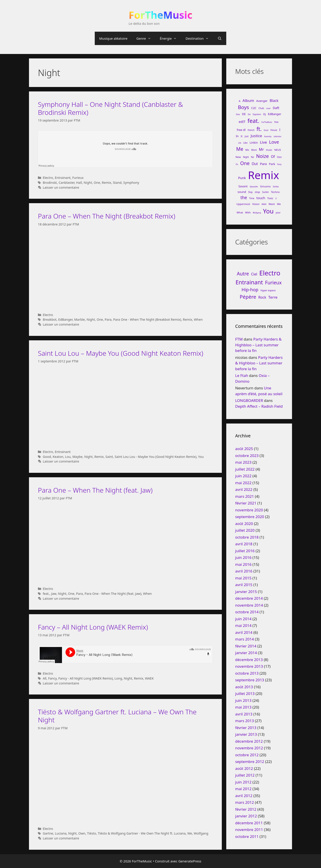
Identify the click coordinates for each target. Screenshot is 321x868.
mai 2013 (243, 707)
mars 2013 (245, 721)
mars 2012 (245, 802)
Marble (80, 319)
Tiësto (92, 833)
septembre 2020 (250, 517)
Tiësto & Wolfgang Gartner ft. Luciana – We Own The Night (117, 716)
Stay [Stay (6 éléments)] (250, 192)
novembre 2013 (249, 666)
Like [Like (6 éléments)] (245, 143)
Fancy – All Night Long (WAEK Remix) (93, 627)
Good (47, 457)
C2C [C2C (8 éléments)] (254, 108)
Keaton (58, 457)
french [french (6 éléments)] (251, 130)
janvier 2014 (246, 653)
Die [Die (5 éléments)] (249, 114)
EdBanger (65, 319)
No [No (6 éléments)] (253, 157)
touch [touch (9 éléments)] (261, 198)
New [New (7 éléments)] (238, 157)
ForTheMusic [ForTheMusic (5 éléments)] (267, 122)
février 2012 (246, 809)
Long (118, 678)
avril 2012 (244, 796)
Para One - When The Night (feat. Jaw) (113, 594)
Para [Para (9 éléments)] (263, 164)
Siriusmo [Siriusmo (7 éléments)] (265, 186)
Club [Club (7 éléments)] (261, 108)
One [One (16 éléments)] (245, 163)
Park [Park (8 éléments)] (272, 164)
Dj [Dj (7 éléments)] (264, 114)
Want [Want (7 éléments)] (272, 204)
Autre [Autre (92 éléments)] (243, 274)
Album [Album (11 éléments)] (248, 100)
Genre (146, 38)
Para (108, 319)
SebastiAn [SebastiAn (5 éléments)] (254, 187)
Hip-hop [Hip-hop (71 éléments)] (250, 290)
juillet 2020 (245, 530)
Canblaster (67, 183)
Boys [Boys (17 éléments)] (243, 107)
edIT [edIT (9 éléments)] (242, 122)
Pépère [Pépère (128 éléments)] (248, 297)
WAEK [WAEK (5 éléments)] (264, 204)
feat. (46, 594)
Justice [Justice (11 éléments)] (256, 136)
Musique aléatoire (113, 38)
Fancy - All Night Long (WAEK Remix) (86, 678)
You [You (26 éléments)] (268, 211)
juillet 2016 (245, 551)
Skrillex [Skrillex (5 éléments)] (276, 187)
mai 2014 (243, 625)
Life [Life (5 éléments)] (240, 143)
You (201, 457)
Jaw (54, 594)
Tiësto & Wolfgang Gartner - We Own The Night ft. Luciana (142, 833)
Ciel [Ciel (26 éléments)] (254, 274)
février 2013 (246, 728)
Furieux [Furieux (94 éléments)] (273, 282)
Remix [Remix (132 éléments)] (263, 175)
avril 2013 (244, 714)
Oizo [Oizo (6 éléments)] (279, 157)
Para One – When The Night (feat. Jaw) (95, 490)
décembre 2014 (249, 598)
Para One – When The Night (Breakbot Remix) (107, 216)
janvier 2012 (246, 816)
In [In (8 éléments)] (237, 136)
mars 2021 (245, 496)
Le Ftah (242, 375)
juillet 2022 (245, 469)
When (198, 319)
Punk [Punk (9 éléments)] (242, 178)
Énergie (171, 38)
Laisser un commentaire (61, 187)
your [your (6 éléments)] (278, 213)
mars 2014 (245, 639)
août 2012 (244, 768)
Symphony (131, 183)
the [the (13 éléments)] (244, 198)
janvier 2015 (246, 592)
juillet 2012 (245, 775)
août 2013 (244, 687)
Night (88, 183)
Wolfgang (201, 833)
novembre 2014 (249, 605)
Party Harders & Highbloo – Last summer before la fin (258, 345)
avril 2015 (244, 585)
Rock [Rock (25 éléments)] (262, 297)
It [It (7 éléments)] (242, 136)
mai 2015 (243, 578)
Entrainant (63, 178)
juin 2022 (243, 476)
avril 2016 (244, 571)
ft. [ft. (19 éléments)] (259, 129)
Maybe (78, 457)
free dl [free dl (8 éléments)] (241, 130)
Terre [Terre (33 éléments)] (273, 297)
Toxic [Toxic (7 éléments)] (270, 198)
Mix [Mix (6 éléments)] (247, 150)
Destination (199, 38)
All (45, 678)
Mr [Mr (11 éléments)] (261, 149)
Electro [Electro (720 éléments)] (270, 273)
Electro (48, 178)
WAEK (149, 678)
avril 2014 (244, 632)
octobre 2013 (247, 673)
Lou (68, 457)
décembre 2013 (249, 660)
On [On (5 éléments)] (237, 164)
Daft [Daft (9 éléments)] (276, 108)
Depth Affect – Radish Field (259, 406)
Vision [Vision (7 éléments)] (256, 204)
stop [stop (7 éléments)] (257, 192)
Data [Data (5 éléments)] (238, 114)
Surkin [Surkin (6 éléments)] (265, 192)
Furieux (78, 178)
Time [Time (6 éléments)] (252, 198)
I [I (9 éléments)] (280, 130)
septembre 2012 (250, 762)
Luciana (61, 833)
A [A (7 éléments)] (240, 101)
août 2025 (244, 449)
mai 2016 (243, 564)
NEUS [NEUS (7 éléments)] (278, 150)
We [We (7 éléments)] (279, 204)
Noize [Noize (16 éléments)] (262, 156)
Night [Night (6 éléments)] (246, 157)
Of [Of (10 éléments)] (273, 157)
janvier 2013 (246, 734)
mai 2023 (243, 462)
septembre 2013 (250, 680)
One (97, 183)
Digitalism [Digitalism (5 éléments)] (257, 114)
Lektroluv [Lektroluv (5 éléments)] (277, 136)
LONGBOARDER (249, 400)
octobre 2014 (247, 612)
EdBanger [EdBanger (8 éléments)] (275, 114)
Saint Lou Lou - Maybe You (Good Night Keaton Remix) (155, 457)
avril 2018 (244, 544)
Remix (107, 183)
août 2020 (244, 524)
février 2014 (246, 646)
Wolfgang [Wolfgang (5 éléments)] (257, 213)
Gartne (48, 833)
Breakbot (50, 319)
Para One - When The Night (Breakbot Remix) (147, 319)
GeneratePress (190, 861)
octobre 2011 (247, 836)
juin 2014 (243, 619)
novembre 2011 (249, 830)
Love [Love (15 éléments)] (274, 142)
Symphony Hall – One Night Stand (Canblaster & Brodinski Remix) (110, 108)
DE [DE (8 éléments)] (244, 114)
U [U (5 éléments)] (276, 198)
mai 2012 (243, 789)
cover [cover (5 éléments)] (268, 108)
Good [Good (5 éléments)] (266, 130)
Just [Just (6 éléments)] (246, 136)
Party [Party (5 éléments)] (279, 164)
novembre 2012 (249, 748)
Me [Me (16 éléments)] (240, 149)
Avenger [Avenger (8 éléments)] (262, 101)
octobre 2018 (247, 537)
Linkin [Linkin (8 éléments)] (254, 143)
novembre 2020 (249, 510)
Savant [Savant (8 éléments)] (243, 186)
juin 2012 (243, 782)
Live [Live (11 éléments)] (263, 142)
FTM (239, 339)
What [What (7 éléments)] (240, 212)
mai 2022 (243, 483)
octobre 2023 (247, 456)
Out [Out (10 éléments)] (255, 164)
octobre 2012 (247, 755)
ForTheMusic (160, 15)
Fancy (52, 678)
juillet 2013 (245, 693)
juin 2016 (243, 557)
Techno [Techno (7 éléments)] (275, 192)
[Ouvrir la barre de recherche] (220, 38)
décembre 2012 (249, 741)
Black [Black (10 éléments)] (274, 101)
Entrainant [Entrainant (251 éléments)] (249, 282)
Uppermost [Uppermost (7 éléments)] (243, 204)
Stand (117, 183)
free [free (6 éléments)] (276, 122)
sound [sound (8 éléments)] (242, 192)
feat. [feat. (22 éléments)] (253, 121)
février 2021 (246, 503)
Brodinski (50, 183)
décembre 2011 (249, 823)
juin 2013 (243, 700)
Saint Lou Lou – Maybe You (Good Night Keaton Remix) (121, 353)
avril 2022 (244, 489)
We (190, 833)
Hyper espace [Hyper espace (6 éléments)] (268, 290)
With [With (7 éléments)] (248, 212)
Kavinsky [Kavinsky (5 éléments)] (268, 136)
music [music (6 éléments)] (269, 150)
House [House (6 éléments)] (274, 130)
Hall (79, 183)
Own (82, 833)
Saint (109, 457)
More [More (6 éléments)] (254, 150)
